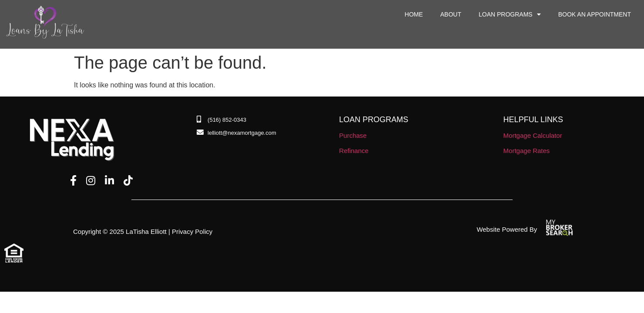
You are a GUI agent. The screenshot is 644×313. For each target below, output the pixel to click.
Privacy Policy (192, 231)
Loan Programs (510, 14)
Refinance (354, 151)
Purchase (353, 135)
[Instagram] (91, 181)
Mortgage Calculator (533, 135)
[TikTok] (128, 181)
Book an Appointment (595, 14)
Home (414, 14)
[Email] (236, 133)
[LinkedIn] (109, 181)
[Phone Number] (221, 120)
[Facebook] (73, 181)
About (451, 14)
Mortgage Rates (527, 151)
